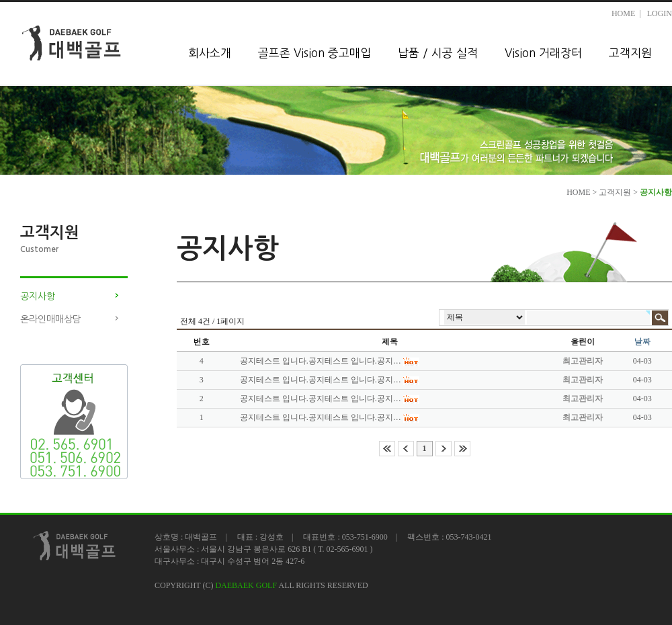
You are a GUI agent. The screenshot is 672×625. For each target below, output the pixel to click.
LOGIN (660, 13)
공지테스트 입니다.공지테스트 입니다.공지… (321, 361)
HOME (623, 13)
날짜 (642, 341)
